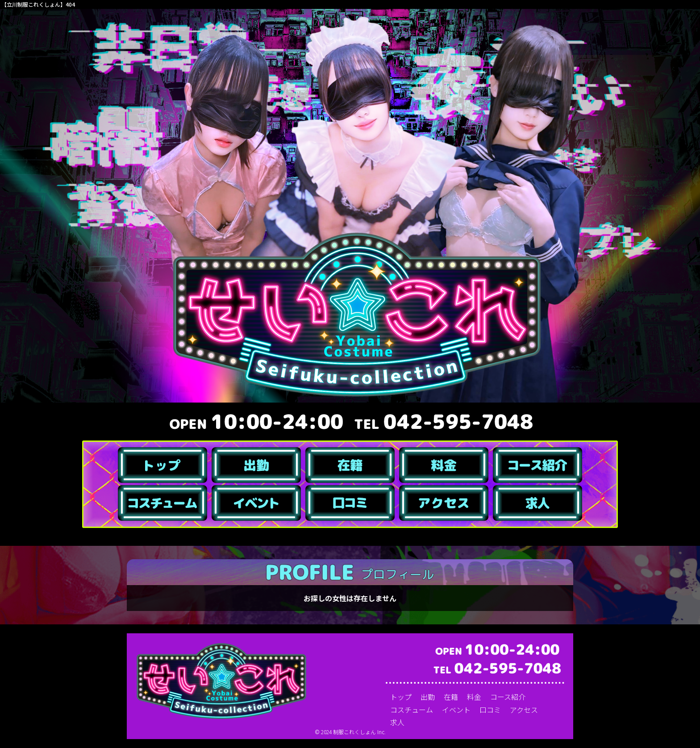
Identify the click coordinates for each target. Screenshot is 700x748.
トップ (401, 697)
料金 (474, 697)
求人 (397, 722)
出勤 (428, 697)
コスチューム (412, 710)
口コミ (490, 710)
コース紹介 (508, 697)
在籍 (451, 697)
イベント (456, 710)
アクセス (524, 710)
